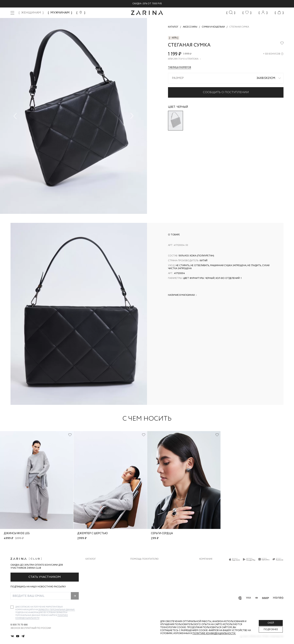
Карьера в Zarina (209, 572)
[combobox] (226, 78)
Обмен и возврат (141, 572)
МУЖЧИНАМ (60, 13)
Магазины (205, 595)
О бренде (205, 565)
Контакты (206, 580)
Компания (206, 559)
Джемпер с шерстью (93, 533)
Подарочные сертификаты (148, 595)
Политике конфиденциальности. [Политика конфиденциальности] (214, 633)
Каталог (91, 559)
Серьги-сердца (162, 533)
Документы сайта (142, 602)
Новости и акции (211, 587)
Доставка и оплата (143, 565)
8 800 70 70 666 (19, 625)
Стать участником (45, 577)
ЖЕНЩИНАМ (31, 13)
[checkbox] (12, 607)
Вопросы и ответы (143, 580)
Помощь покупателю (144, 559)
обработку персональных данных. (57, 610)
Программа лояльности (146, 587)
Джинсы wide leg (17, 533)
